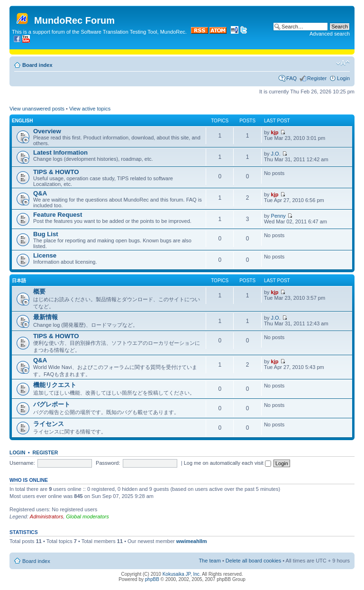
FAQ (291, 78)
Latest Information (60, 152)
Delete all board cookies (253, 561)
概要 (39, 291)
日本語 (19, 281)
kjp (275, 132)
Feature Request (58, 215)
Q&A (40, 193)
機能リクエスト (55, 385)
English (22, 121)
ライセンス (49, 424)
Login (343, 78)
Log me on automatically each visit (227, 463)
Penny (278, 216)
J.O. (276, 154)
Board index (37, 65)
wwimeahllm (192, 541)
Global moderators (87, 516)
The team (209, 561)
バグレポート (52, 404)
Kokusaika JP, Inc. (182, 574)
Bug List (46, 234)
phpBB (152, 579)
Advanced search (330, 34)
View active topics (90, 109)
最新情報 (45, 317)
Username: (22, 463)
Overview (47, 131)
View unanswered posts (37, 109)
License (45, 255)
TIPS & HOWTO (56, 172)
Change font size (343, 63)
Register (317, 78)
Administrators (46, 516)
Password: (108, 463)
